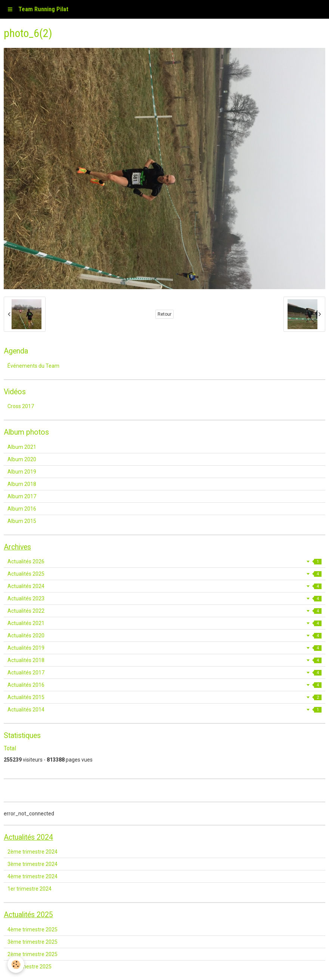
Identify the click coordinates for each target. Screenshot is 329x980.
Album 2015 (22, 521)
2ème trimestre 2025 (32, 954)
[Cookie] (16, 964)
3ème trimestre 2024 (32, 864)
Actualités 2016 (164, 685)
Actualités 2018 (164, 660)
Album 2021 (22, 447)
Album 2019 (22, 472)
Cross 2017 (21, 406)
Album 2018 (22, 484)
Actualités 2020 (164, 636)
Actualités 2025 (164, 574)
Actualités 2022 (164, 611)
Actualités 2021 (164, 623)
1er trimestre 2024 (30, 889)
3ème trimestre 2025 (32, 942)
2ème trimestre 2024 (32, 852)
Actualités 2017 (164, 673)
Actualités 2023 (164, 598)
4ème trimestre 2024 (32, 876)
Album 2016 (22, 509)
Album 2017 (22, 496)
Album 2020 (22, 459)
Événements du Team (33, 366)
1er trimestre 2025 (30, 967)
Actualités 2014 (164, 710)
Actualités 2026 (164, 561)
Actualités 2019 (164, 648)
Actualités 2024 (164, 586)
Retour (164, 314)
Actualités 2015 (164, 697)
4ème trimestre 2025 (32, 930)
